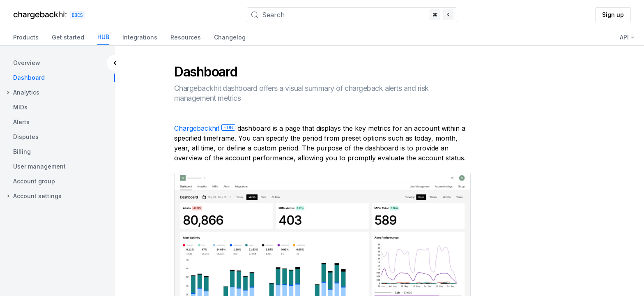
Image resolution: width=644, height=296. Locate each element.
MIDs (20, 107)
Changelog (230, 37)
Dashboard (29, 77)
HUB (103, 37)
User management (39, 166)
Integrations (140, 37)
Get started (68, 37)
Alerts (21, 122)
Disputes (26, 137)
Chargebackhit (205, 128)
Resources (186, 37)
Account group (34, 181)
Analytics (26, 92)
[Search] (352, 15)
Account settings (37, 196)
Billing (22, 151)
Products (26, 37)
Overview (27, 63)
